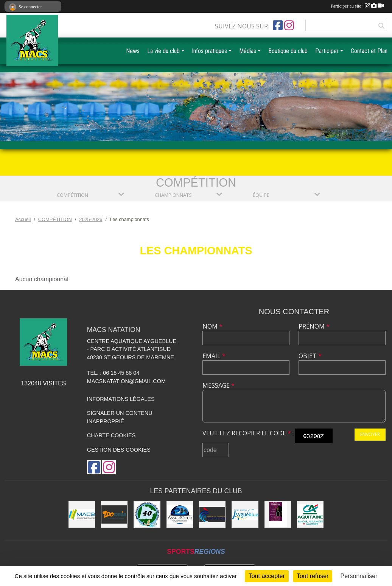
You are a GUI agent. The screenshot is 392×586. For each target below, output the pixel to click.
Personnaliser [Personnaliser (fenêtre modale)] (359, 576)
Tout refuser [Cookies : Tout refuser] (313, 576)
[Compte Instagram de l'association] (289, 25)
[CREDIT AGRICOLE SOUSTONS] (310, 514)
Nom (212, 326)
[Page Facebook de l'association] (278, 25)
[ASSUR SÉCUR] (180, 514)
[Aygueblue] (245, 514)
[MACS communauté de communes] (82, 514)
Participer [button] (327, 51)
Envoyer (370, 434)
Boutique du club (288, 51)
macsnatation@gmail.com (126, 381)
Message (219, 385)
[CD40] (147, 514)
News (133, 51)
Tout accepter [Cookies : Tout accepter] (267, 576)
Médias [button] (248, 51)
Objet (310, 356)
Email (214, 356)
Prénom (314, 326)
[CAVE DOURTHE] (278, 514)
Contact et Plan (369, 51)
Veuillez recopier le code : (248, 433)
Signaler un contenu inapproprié (120, 417)
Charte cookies (111, 435)
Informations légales (121, 399)
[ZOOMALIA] (114, 514)
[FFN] (212, 514)
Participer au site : (357, 6)
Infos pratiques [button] (209, 51)
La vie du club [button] (163, 51)
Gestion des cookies (119, 450)
